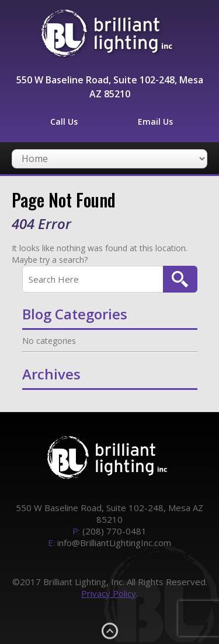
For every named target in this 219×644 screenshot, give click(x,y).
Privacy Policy (109, 593)
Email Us (155, 122)
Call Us (64, 122)
